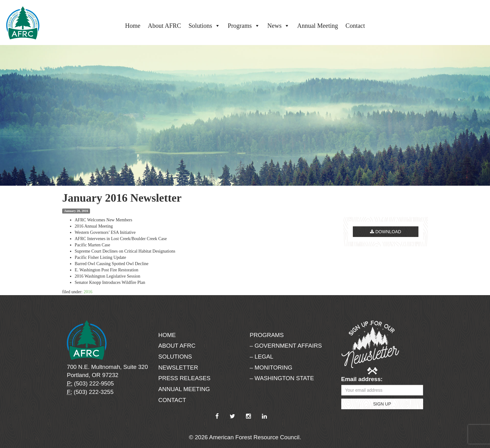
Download (385, 232)
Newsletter (178, 367)
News (279, 26)
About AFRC (164, 26)
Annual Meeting (318, 26)
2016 (88, 292)
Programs (244, 26)
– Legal (262, 357)
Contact (355, 26)
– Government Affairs (286, 346)
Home (133, 26)
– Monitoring (271, 367)
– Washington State (282, 378)
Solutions (204, 26)
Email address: (362, 379)
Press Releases (185, 378)
